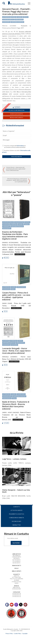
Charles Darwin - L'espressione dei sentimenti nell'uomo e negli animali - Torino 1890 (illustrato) (16, 169)
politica (27, 222)
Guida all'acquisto (16, 114)
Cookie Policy (17, 633)
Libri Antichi (16, 554)
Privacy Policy (9, 633)
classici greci (21, 394)
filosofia (6, 224)
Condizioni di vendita (16, 518)
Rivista (16, 586)
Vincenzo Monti (7, 396)
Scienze (17, 580)
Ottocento (16, 561)
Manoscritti (17, 566)
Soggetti (16, 574)
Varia (16, 583)
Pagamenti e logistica (16, 514)
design (20, 341)
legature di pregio (8, 222)
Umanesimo (6, 226)
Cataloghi (16, 592)
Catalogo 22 (17, 596)
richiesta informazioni (16, 110)
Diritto (17, 576)
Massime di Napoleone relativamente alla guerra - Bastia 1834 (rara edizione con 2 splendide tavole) (17, 180)
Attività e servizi (17, 510)
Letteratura (17, 577)
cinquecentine (19, 222)
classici (21, 224)
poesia (14, 398)
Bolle (16, 568)
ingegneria (14, 345)
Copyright (25, 633)
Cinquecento (17, 557)
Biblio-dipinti (17, 571)
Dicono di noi (16, 521)
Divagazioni (17, 589)
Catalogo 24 (17, 594)
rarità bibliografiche (17, 226)
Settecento (16, 560)
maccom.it (11, 636)
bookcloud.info (20, 636)
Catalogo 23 (17, 595)
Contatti (16, 507)
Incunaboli (17, 555)
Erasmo (27, 224)
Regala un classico (16, 118)
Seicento (17, 558)
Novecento (6, 289)
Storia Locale (16, 582)
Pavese (13, 289)
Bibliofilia (16, 587)
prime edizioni (21, 287)
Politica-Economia (17, 579)
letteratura (13, 224)
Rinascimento (7, 228)
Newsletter (17, 525)
